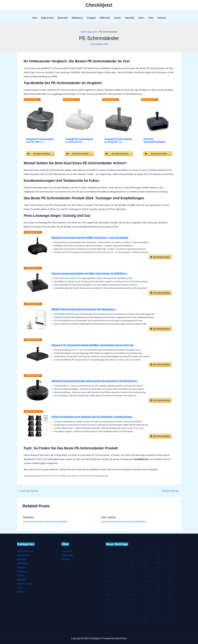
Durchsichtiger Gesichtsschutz (158, 576)
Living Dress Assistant (120, 581)
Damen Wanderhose (145, 608)
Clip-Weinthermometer (133, 599)
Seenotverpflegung (133, 604)
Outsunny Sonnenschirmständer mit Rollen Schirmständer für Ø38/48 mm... (92, 274)
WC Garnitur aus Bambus (158, 562)
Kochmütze (119, 549)
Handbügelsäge (157, 549)
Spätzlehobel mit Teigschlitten (146, 581)
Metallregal (107, 558)
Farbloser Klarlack (120, 622)
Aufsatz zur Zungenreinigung (146, 622)
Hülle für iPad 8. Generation (134, 590)
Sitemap (66, 559)
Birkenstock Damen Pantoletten (109, 585)
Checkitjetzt (99, 5)
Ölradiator (29, 520)
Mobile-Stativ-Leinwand (171, 567)
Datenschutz (68, 555)
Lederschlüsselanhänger (133, 595)
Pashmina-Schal (132, 549)
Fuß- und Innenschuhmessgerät (134, 622)
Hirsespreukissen (157, 581)
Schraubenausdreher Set (121, 558)
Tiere (151, 18)
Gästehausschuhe (133, 581)
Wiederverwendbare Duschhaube (147, 558)
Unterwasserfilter (145, 595)
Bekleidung (77, 18)
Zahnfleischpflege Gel (145, 617)
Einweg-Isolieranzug (145, 576)
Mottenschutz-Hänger (145, 572)
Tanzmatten (107, 562)
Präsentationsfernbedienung (171, 549)
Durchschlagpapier (120, 567)
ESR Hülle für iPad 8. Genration (122, 608)
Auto (35, 18)
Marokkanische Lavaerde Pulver (159, 567)
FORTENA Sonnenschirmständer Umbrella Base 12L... (154, 141)
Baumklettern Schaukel (121, 595)
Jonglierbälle (145, 549)
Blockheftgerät (132, 567)
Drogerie (91, 18)
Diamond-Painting (145, 613)
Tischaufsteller (169, 576)
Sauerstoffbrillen (120, 562)
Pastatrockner (107, 549)
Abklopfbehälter (145, 562)
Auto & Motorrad (26, 551)
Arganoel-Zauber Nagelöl (134, 572)
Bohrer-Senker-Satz (108, 599)
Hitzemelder (169, 613)
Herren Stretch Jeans (170, 585)
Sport (141, 18)
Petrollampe (169, 617)
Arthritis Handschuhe (170, 608)
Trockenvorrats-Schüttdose (158, 585)
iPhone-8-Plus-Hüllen (158, 613)
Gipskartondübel (158, 590)
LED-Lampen (109, 520)
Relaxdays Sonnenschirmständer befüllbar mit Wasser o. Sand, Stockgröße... (92, 238)
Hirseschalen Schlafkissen (171, 581)
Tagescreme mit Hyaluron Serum (134, 553)
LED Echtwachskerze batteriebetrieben (160, 617)
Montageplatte (108, 581)
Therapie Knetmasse (120, 572)
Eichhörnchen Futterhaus (133, 576)
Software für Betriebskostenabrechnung (110, 572)
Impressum (67, 551)
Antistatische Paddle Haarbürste (171, 553)
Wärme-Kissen (132, 585)
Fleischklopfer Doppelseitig (121, 553)
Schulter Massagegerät (158, 553)
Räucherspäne (120, 617)
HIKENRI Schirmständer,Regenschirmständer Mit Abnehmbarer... (86, 311)
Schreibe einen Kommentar (34, 525)
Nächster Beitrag (171, 494)
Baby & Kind (47, 18)
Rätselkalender (132, 558)
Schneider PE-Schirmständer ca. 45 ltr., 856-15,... (40, 140)
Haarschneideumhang (145, 585)
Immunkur (157, 595)
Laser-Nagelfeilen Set (121, 590)
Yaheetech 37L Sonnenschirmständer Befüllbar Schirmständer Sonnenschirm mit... (96, 347)
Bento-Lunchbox (108, 553)
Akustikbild (132, 613)
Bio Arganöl (145, 553)
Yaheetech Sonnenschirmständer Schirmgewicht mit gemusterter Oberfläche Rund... (97, 383)
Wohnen (162, 18)
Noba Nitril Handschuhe (158, 558)
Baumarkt (63, 18)
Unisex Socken (145, 599)
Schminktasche (157, 604)
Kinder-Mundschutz (120, 576)
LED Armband (107, 613)
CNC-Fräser (144, 590)
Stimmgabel (169, 558)
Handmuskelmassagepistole (134, 608)
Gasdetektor (107, 617)
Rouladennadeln (170, 562)
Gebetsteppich (170, 572)
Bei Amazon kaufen (42, 154)
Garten (117, 18)
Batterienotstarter (120, 585)
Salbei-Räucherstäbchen (158, 572)
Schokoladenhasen (133, 562)
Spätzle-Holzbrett (120, 599)
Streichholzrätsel (108, 567)
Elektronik (105, 18)
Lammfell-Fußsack (170, 595)
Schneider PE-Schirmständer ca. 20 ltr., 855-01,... (79, 140)
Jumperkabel (170, 590)
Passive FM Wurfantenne (171, 599)
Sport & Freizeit (25, 584)
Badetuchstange (145, 567)
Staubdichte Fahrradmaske (109, 595)
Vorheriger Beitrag (28, 494)
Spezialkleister (107, 622)
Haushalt (130, 18)
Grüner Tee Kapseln (158, 608)
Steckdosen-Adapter (108, 590)
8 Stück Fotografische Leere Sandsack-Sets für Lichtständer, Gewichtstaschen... (94, 420)
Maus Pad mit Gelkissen (121, 604)
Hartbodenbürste (108, 604)
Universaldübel (107, 608)
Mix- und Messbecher (145, 604)
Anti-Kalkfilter (132, 617)
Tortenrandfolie (157, 599)
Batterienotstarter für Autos (171, 604)
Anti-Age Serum (120, 613)
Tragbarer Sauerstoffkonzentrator (109, 576)
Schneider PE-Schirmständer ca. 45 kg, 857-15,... (118, 140)
